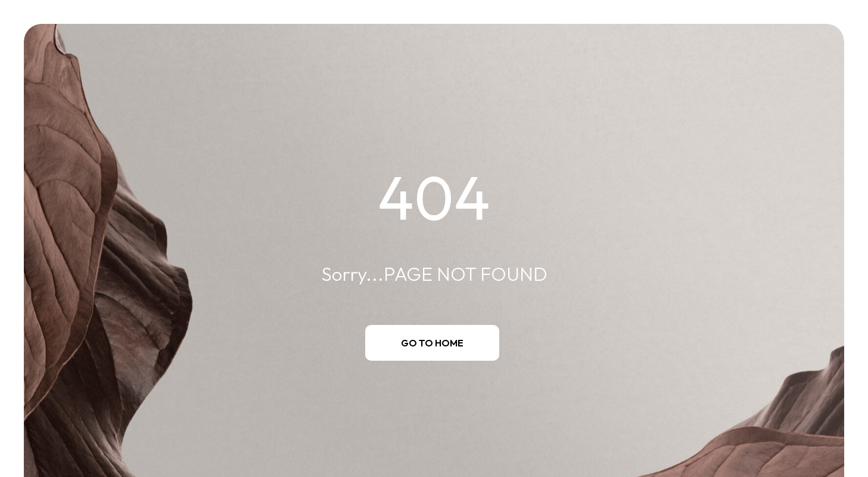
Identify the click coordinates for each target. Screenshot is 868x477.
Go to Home (432, 343)
